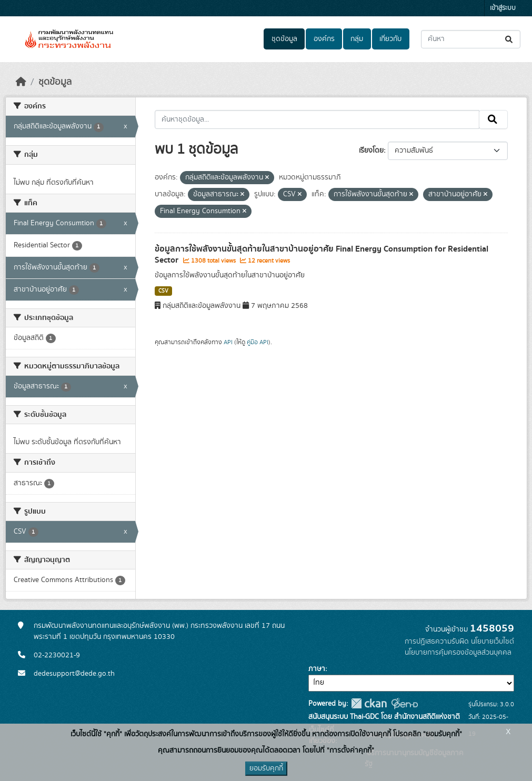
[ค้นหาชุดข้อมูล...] (471, 39)
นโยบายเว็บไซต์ (493, 642)
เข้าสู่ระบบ (503, 8)
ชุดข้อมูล (284, 39)
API (228, 342)
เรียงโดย (371, 151)
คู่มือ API (258, 342)
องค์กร (324, 39)
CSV (163, 291)
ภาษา (317, 669)
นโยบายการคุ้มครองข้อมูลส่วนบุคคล (458, 653)
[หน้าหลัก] (21, 82)
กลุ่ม (357, 39)
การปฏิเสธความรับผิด (437, 642)
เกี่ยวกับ (390, 39)
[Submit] (510, 39)
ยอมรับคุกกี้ (266, 768)
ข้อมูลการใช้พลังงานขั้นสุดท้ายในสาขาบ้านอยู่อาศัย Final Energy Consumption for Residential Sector (322, 254)
